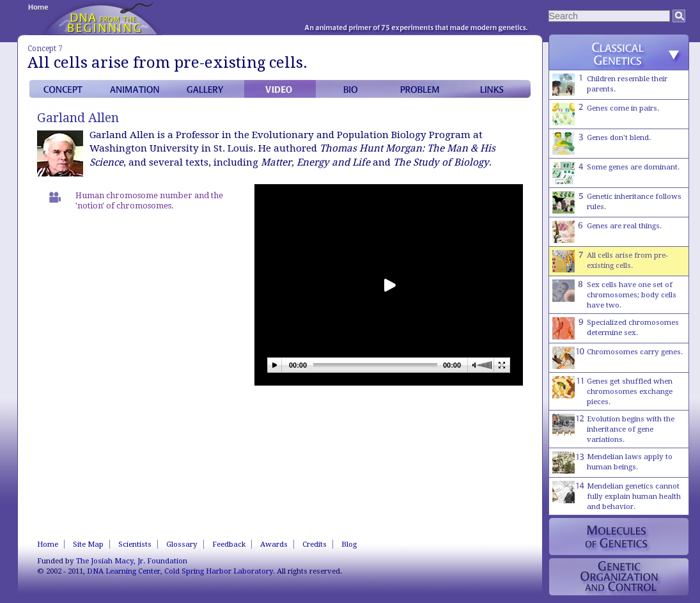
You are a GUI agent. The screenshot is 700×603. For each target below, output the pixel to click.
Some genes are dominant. (616, 173)
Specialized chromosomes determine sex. (616, 328)
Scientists (135, 544)
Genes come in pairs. (606, 114)
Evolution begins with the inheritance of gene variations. (613, 429)
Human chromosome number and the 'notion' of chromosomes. (149, 200)
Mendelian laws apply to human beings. (612, 463)
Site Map (88, 544)
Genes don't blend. (602, 144)
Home (48, 544)
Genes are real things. (607, 232)
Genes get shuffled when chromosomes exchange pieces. (612, 391)
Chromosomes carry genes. (618, 358)
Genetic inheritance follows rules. (617, 202)
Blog (349, 544)
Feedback (229, 544)
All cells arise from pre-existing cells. (610, 261)
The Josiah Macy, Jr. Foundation (132, 561)
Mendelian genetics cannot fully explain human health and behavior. (617, 496)
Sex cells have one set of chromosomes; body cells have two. (614, 294)
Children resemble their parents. (610, 85)
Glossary (182, 544)
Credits (315, 544)
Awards (274, 544)
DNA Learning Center (124, 571)
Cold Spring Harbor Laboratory (219, 571)
